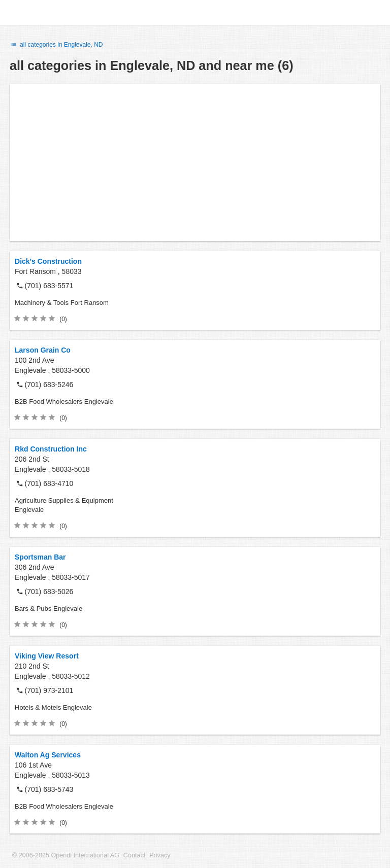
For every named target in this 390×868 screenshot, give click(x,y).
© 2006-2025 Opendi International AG (66, 855)
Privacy (160, 855)
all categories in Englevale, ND (56, 45)
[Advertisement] (195, 162)
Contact (134, 855)
